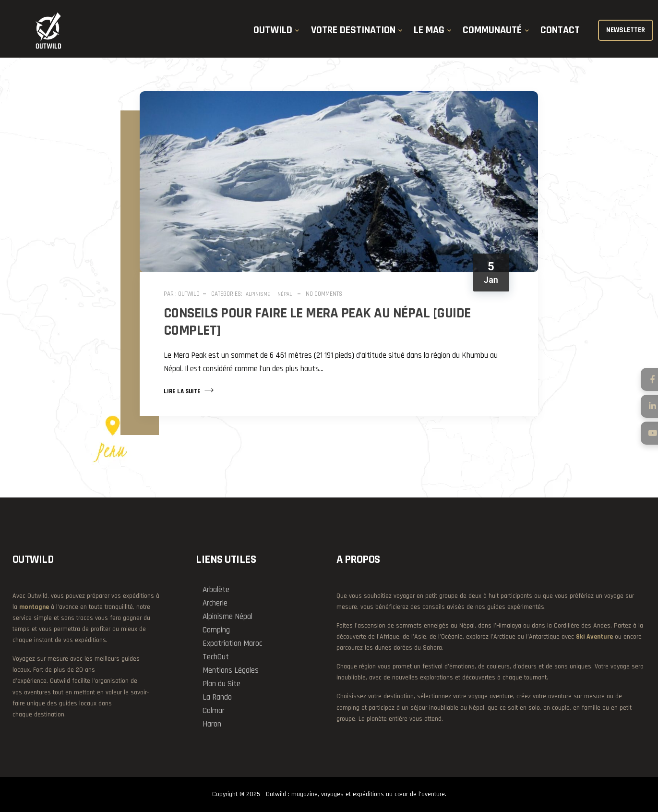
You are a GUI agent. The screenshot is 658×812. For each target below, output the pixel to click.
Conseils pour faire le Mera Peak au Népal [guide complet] (317, 322)
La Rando (217, 697)
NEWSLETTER (626, 30)
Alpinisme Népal (227, 617)
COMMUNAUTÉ (492, 30)
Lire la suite (189, 390)
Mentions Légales (231, 670)
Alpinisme (258, 294)
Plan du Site (221, 684)
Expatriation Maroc (232, 643)
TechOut (216, 657)
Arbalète (216, 590)
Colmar (214, 711)
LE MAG (429, 30)
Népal (285, 294)
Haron (212, 724)
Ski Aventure (594, 637)
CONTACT (560, 30)
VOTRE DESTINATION (353, 30)
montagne (34, 607)
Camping (216, 630)
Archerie (215, 603)
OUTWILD (273, 30)
